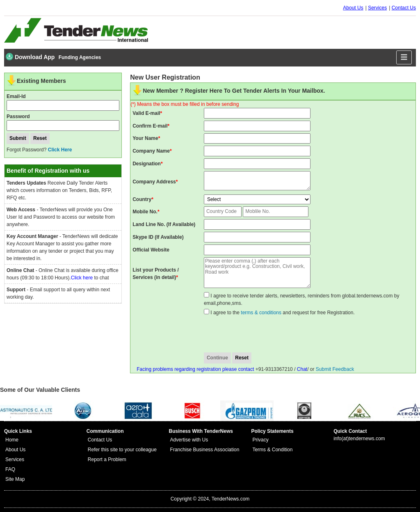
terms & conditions (261, 313)
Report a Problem (107, 459)
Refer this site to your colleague (122, 450)
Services (377, 8)
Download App (30, 57)
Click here (82, 278)
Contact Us (404, 8)
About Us (353, 8)
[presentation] (269, 334)
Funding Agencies (80, 57)
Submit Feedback (335, 369)
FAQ (10, 469)
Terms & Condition (272, 450)
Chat (302, 369)
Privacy (260, 440)
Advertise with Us (189, 440)
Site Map (15, 479)
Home (12, 440)
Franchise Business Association (205, 450)
